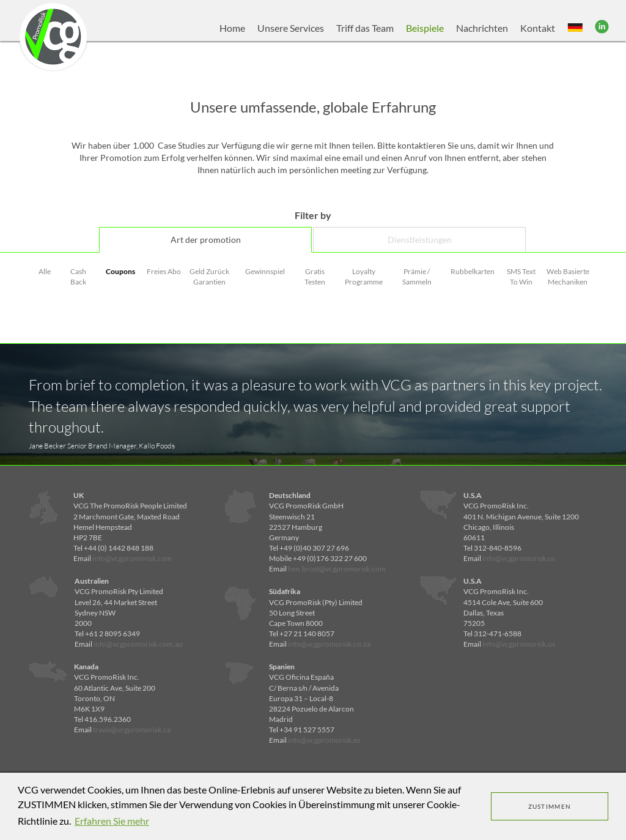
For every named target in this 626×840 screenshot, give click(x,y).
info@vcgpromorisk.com (132, 558)
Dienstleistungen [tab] (420, 240)
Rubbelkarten (473, 271)
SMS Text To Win (521, 277)
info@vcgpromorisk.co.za (329, 644)
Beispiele (425, 28)
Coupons (120, 271)
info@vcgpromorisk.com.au (138, 644)
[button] (575, 28)
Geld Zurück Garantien (209, 277)
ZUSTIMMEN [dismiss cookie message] (550, 806)
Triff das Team (365, 28)
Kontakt (538, 28)
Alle (45, 271)
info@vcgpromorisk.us (519, 558)
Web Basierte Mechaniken (568, 277)
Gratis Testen (315, 277)
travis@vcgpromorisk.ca (132, 730)
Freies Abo (164, 271)
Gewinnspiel (265, 271)
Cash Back (78, 277)
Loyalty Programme (364, 277)
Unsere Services (291, 28)
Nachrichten (482, 28)
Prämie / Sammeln (417, 277)
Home (232, 28)
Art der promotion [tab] (206, 240)
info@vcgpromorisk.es (324, 740)
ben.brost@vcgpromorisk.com (337, 569)
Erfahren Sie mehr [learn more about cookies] (112, 821)
